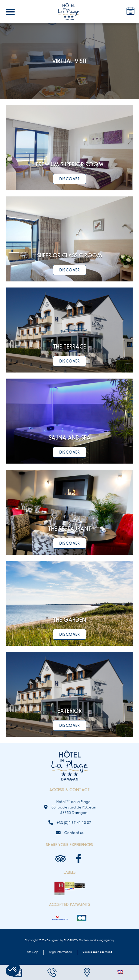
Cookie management (97, 952)
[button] (10, 12)
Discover (69, 179)
